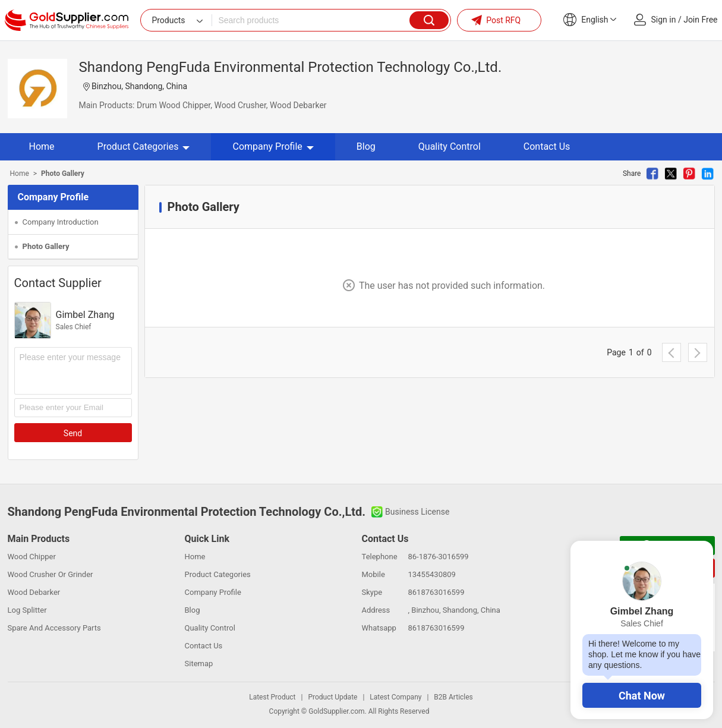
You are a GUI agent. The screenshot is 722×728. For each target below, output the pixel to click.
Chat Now (642, 696)
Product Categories (144, 146)
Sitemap (199, 664)
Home (42, 146)
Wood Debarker (34, 592)
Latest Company (395, 697)
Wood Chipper (32, 557)
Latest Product (272, 697)
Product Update (332, 697)
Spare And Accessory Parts (54, 628)
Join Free (700, 20)
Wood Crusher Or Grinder (51, 574)
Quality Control (450, 146)
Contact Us (547, 146)
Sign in (664, 20)
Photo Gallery (46, 246)
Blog (366, 146)
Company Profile (273, 146)
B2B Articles (453, 697)
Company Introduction (61, 222)
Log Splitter (27, 610)
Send (73, 433)
